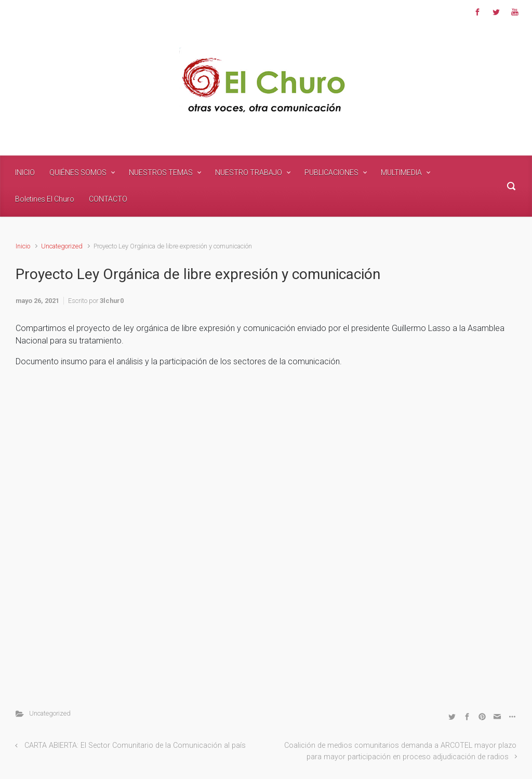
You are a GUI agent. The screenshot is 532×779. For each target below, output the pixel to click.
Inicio (23, 246)
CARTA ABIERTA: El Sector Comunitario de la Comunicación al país (135, 745)
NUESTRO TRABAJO (249, 173)
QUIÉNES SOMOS (78, 173)
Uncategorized (62, 246)
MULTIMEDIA (401, 173)
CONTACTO (108, 199)
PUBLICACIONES (331, 173)
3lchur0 (112, 301)
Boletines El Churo (45, 199)
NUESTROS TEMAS (161, 173)
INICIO (25, 173)
